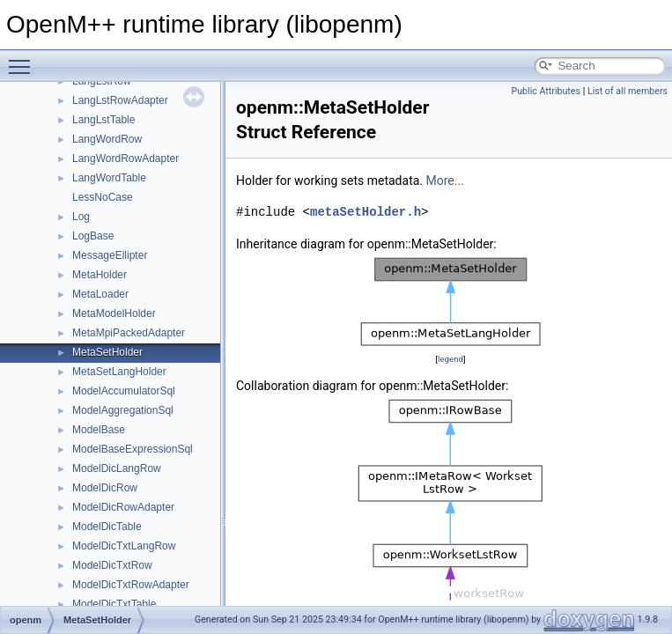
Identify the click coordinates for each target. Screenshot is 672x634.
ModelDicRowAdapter (123, 507)
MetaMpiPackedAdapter (129, 333)
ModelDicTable (107, 527)
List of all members (628, 91)
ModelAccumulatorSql (124, 391)
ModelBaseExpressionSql (133, 449)
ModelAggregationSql (123, 410)
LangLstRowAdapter (120, 100)
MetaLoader (100, 294)
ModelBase (99, 430)
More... (445, 181)
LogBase (93, 236)
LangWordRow (107, 139)
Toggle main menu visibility (24, 59)
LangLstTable (103, 120)
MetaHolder (100, 275)
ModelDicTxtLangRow (124, 546)
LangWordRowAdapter (126, 158)
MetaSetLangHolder (119, 372)
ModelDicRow (105, 488)
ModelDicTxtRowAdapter (131, 585)
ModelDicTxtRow (112, 565)
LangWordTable (109, 178)
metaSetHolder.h (366, 212)
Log (81, 217)
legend (450, 359)
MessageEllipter (110, 255)
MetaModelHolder (114, 313)
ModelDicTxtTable (114, 604)
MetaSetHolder (107, 352)
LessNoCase (103, 197)
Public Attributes (546, 91)
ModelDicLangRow (117, 468)
